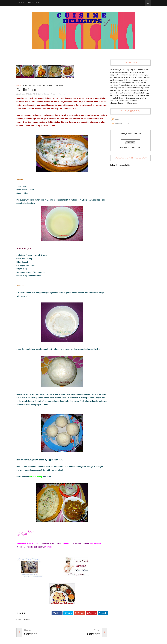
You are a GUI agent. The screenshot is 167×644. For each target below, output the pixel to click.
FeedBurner (135, 147)
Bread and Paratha (45, 86)
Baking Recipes (30, 86)
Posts (115, 119)
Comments (117, 123)
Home (19, 86)
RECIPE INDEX (35, 2)
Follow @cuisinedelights (120, 165)
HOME (22, 2)
